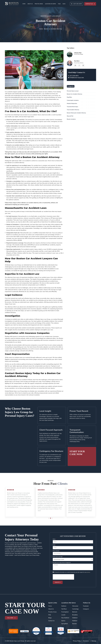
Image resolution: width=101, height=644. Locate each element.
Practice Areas (39, 4)
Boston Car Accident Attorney (74, 94)
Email (54, 545)
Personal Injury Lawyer (73, 91)
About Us (30, 4)
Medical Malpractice (72, 103)
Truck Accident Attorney (73, 110)
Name (54, 539)
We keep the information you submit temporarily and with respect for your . (72, 572)
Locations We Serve (50, 4)
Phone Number (56, 551)
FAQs (59, 4)
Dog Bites (69, 97)
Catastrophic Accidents (73, 100)
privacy (88, 572)
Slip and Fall (70, 116)
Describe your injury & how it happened (62, 563)
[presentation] (63, 577)
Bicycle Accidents (71, 119)
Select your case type (58, 557)
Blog (64, 4)
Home (24, 4)
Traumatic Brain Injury (72, 107)
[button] (6, 502)
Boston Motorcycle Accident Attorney (76, 113)
